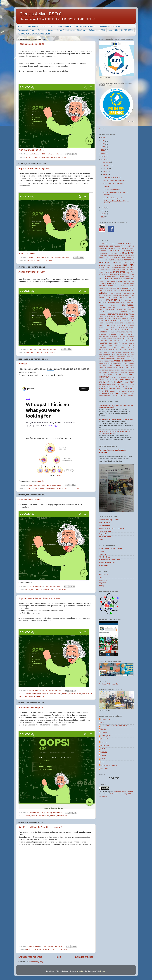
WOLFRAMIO (103, 394)
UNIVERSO (130, 384)
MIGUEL (104, 752)
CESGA (108, 276)
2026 (103, 137)
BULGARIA (112, 270)
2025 (103, 141)
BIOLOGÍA (102, 265)
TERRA (126, 382)
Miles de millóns (104, 557)
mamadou (104, 769)
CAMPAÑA (109, 272)
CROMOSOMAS (38, 488)
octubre (106, 168)
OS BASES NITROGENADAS (123, 352)
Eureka (101, 551)
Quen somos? (32, 26)
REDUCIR (101, 368)
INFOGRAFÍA (130, 325)
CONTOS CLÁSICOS (106, 286)
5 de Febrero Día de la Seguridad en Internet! (40, 827)
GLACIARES (110, 323)
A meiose (23, 364)
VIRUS (118, 389)
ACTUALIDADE (127, 253)
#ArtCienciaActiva (66, 26)
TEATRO (114, 377)
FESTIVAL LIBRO (128, 318)
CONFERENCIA (129, 281)
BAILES (131, 262)
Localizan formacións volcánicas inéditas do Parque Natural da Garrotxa (114, 432)
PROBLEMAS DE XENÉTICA (124, 361)
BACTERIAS (123, 262)
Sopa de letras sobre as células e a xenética (39, 598)
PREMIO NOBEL (104, 361)
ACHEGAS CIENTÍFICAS (116, 248)
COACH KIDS (37, 950)
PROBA (111, 361)
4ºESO (29, 157)
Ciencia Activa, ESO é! (41, 14)
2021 (103, 153)
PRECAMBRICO (122, 359)
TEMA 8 (131, 377)
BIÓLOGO (110, 265)
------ (100, 244)
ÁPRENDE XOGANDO (106, 260)
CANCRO (116, 272)
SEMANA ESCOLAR (127, 370)
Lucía (103, 749)
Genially (40, 481)
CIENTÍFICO (126, 279)
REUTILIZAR (120, 368)
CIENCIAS (117, 279)
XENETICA (111, 394)
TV (108, 384)
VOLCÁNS (112, 391)
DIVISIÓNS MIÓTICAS (53, 488)
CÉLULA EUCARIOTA (112, 274)
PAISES (119, 354)
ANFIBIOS (131, 255)
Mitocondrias (117, 339)
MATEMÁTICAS (129, 332)
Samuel (104, 755)
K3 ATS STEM (127, 30)
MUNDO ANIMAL (128, 343)
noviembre (107, 165)
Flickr (100, 577)
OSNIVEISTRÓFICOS (58, 590)
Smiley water (103, 565)
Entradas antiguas (84, 957)
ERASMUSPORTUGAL (107, 307)
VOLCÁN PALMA (127, 389)
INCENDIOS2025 (119, 325)
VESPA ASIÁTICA (122, 387)
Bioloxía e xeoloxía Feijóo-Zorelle (110, 548)
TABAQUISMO (120, 375)
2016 (103, 214)
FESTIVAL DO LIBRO (116, 318)
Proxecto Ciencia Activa (107, 563)
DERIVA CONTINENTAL (106, 291)
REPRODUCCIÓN (110, 368)
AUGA (114, 262)
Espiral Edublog (104, 523)
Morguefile (102, 583)
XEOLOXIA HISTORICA (105, 396)
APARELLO (130, 258)
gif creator (102, 129)
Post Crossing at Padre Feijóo (109, 560)
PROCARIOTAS (103, 363)
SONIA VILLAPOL (108, 372)
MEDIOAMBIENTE (105, 336)
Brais (103, 722)
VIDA (132, 387)
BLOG (107, 270)
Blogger (103, 971)
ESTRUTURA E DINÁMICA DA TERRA (121, 314)
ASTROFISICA (129, 260)
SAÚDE (126, 368)
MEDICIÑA (112, 334)
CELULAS (123, 274)
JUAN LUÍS (105, 746)
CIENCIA (109, 279)
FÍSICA (106, 321)
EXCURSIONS (129, 316)
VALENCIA (102, 387)
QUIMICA (118, 363)
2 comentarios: (55, 586)
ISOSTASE (114, 330)
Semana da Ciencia (46, 30)
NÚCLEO (131, 348)
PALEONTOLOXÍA (128, 354)
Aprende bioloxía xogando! (31, 708)
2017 (103, 211)
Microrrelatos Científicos (86, 26)
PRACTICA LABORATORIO (107, 359)
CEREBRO (102, 276)
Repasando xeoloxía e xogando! (34, 169)
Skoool (101, 540)
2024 (103, 144)
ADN (100, 255)
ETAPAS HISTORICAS (106, 316)
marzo (105, 171)
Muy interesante (104, 525)
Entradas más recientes (30, 957)
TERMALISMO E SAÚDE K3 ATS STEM (34, 34)
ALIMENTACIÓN (122, 255)
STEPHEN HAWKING (106, 375)
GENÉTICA (102, 323)
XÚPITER (130, 396)
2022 (103, 150)
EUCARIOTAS (118, 316)
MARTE (122, 332)
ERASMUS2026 (128, 305)
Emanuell (104, 739)
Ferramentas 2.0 (48, 26)
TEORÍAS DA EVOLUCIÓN (108, 380)
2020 (103, 156)
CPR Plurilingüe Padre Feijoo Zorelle (114, 726)
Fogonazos (103, 554)
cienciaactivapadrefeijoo (109, 765)
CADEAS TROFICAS (122, 270)
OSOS (114, 354)
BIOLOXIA (117, 265)
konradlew (80, 971)
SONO (117, 372)
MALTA (117, 332)
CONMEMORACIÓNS (108, 283)
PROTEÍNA (112, 363)
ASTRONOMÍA (104, 262)
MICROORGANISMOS (27, 697)
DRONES (101, 298)
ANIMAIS (117, 258)
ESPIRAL (131, 310)
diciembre (107, 162)
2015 (103, 217)
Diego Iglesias (106, 736)
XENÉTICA (40, 697)
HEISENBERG (119, 323)
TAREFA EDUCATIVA (44, 261)
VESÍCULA (110, 387)
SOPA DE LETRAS (127, 372)
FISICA (101, 321)
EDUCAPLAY (37, 157)
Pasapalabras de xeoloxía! (31, 44)
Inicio (59, 957)
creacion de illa (103, 288)
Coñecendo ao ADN (97, 30)
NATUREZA (102, 345)
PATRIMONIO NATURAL (107, 357)
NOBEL (122, 345)
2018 (103, 208)
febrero (106, 175)
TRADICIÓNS (103, 384)
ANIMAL (124, 258)
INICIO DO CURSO (107, 327)
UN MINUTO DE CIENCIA (117, 384)
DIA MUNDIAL (107, 295)
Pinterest (58, 475)
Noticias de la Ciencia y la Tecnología (112, 528)
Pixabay (101, 586)
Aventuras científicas (26, 30)
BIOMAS (101, 270)
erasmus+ (113, 305)
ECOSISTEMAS (111, 297)
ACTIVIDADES (47, 694)
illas (111, 325)
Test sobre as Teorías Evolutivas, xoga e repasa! (116, 419)
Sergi (103, 759)
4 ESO (112, 244)
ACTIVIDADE (37, 694)
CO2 (132, 279)
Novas (21, 26)
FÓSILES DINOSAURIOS (125, 321)
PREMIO (131, 359)
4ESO (28, 353)
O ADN (123, 350)
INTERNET (47, 950)
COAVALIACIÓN (116, 281)
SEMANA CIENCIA (115, 370)
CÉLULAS (130, 274)
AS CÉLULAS (119, 260)
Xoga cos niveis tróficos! (30, 500)
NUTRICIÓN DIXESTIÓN (108, 350)
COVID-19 (131, 286)
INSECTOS (120, 327)
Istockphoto (103, 580)
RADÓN (131, 363)
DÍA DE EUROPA (113, 293)
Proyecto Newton (105, 537)
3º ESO (105, 244)
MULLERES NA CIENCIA (109, 343)
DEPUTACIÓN (129, 288)
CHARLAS (114, 276)
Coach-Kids (113, 30)
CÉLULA (43, 353)
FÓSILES (113, 321)
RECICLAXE (120, 366)
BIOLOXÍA (35, 353)
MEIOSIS (76, 488)
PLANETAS (121, 357)
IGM (108, 325)
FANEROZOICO (103, 318)
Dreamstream (103, 574)
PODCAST (131, 357)
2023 (103, 147)
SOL (100, 372)
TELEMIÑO (122, 377)
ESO (125, 310)
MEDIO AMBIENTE (126, 334)
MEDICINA (102, 334)
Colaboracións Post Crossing (110, 26)
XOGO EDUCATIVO (58, 157)
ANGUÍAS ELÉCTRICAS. (106, 258)
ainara (103, 762)
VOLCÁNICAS (103, 391)
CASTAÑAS (130, 272)
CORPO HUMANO (121, 286)
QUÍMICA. (125, 363)
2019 (103, 159)
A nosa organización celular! (32, 272)
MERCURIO (130, 336)
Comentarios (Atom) (36, 962)
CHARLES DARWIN (123, 276)
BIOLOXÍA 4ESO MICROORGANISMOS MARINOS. (116, 268)
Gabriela (104, 742)
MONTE (131, 341)
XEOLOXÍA (46, 157)
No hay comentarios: (55, 154)
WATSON (131, 391)
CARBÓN (123, 272)
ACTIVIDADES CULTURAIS (108, 253)
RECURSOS (130, 366)
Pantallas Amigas (105, 531)
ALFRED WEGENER (109, 255)
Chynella (104, 732)
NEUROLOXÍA (113, 345)
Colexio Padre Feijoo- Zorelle (109, 520)
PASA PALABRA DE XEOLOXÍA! (31, 150)
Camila (103, 729)
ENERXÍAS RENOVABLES (116, 303)
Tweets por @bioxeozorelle (108, 684)
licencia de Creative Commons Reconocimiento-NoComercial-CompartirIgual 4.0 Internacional (116, 794)
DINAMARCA (116, 295)
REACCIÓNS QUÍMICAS (106, 366)
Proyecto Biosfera (105, 534)
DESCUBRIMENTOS (120, 291)
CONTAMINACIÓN (128, 284)
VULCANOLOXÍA (122, 391)
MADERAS (111, 332)
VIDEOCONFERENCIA (107, 389)
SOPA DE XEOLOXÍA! (27, 253)
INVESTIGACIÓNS (105, 330)
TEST (132, 382)
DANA (122, 288)
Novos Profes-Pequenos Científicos (71, 30)
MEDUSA (115, 336)
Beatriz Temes (106, 719)
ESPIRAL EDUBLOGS (107, 312)
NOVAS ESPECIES (119, 348)
